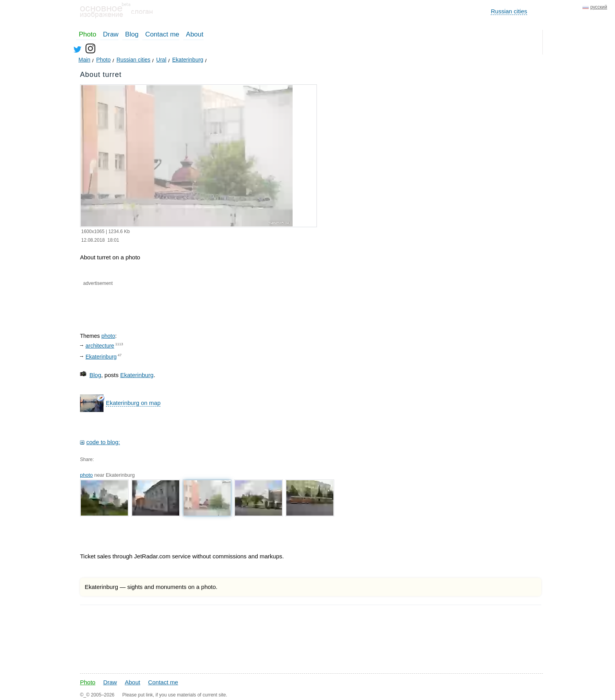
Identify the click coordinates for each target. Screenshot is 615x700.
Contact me (162, 34)
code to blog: (103, 442)
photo (108, 336)
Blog (132, 34)
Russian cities (509, 11)
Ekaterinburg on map (133, 403)
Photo (87, 34)
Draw (111, 34)
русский (599, 7)
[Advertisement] (173, 303)
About (195, 34)
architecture (100, 346)
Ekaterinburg (101, 357)
